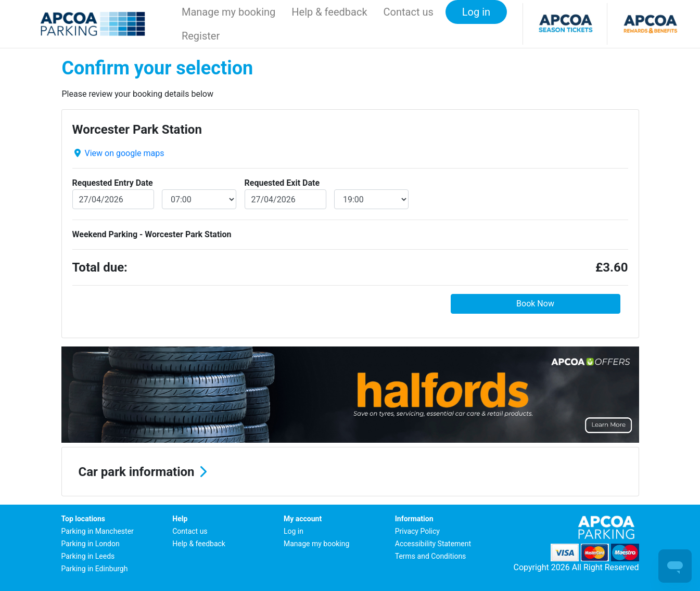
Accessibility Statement (433, 544)
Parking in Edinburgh (95, 569)
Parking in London (91, 544)
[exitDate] (286, 199)
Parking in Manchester (98, 531)
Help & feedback (329, 12)
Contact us (409, 12)
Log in (294, 531)
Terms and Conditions (431, 556)
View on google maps (124, 153)
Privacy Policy (417, 531)
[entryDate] (113, 199)
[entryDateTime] (199, 199)
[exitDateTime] (371, 199)
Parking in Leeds (88, 556)
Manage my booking (228, 12)
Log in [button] (476, 12)
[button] (350, 472)
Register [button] (201, 36)
